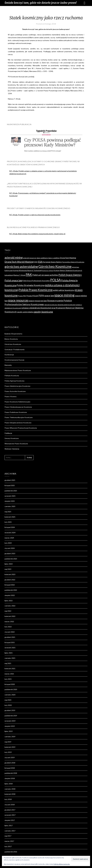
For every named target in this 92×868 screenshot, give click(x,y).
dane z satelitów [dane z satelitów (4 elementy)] (54, 258)
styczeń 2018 (10, 805)
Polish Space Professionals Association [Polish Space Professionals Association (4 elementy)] (36, 281)
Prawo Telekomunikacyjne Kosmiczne (19, 417)
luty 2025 (8, 522)
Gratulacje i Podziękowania (14, 349)
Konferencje (9, 355)
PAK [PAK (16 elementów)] (29, 274)
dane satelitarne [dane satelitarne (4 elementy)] (42, 258)
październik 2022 (11, 590)
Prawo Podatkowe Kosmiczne (16, 412)
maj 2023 (8, 569)
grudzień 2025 (10, 480)
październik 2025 (11, 491)
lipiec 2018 (9, 784)
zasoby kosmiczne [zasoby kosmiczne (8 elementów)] (43, 312)
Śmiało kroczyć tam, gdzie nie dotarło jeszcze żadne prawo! (41, 3)
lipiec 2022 (9, 601)
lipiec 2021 (9, 653)
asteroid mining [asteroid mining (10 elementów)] (14, 258)
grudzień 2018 (10, 763)
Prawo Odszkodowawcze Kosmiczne (18, 407)
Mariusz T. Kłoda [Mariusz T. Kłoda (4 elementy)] (19, 275)
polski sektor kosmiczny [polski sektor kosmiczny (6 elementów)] (64, 290)
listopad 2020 (10, 684)
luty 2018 (8, 799)
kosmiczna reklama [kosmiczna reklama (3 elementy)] (48, 271)
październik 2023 (11, 559)
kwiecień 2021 (10, 668)
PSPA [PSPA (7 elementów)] (41, 296)
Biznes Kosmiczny (11, 339)
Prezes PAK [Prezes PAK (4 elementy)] (22, 296)
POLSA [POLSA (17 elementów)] (55, 280)
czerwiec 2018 (10, 789)
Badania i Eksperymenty (13, 334)
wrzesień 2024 (10, 533)
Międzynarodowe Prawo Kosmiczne (18, 370)
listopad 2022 (10, 585)
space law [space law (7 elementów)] (49, 296)
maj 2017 (8, 836)
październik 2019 (11, 716)
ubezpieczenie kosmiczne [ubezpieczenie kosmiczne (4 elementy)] (66, 305)
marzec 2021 (9, 674)
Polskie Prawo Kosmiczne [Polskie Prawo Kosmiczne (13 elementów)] (36, 290)
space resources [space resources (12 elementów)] (18, 300)
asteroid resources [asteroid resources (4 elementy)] (30, 258)
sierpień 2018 (10, 778)
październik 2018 (11, 773)
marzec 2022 (9, 621)
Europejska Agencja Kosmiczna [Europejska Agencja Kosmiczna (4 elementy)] (73, 262)
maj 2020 (8, 700)
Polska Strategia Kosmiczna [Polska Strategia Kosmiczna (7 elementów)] (31, 285)
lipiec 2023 (9, 564)
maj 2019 (8, 742)
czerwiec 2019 (10, 737)
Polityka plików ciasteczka (62, 864)
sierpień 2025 (10, 501)
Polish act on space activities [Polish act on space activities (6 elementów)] (45, 275)
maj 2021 (8, 663)
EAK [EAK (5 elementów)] (36, 262)
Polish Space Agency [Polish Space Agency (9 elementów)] (70, 275)
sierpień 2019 (10, 726)
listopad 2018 (10, 768)
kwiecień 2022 (10, 616)
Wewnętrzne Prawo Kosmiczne (16, 444)
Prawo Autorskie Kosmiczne (15, 391)
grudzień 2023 (10, 553)
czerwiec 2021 (10, 658)
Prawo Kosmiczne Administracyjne (17, 402)
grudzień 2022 (10, 580)
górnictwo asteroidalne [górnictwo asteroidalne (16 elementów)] (21, 266)
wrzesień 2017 (10, 815)
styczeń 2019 (10, 757)
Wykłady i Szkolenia (12, 449)
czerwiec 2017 (10, 831)
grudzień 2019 (10, 710)
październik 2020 (11, 689)
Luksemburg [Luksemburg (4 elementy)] (9, 275)
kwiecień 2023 (10, 574)
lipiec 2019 (9, 731)
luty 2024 (8, 543)
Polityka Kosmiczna (12, 376)
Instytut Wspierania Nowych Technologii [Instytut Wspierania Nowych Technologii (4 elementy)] (27, 270)
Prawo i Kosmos (11, 396)
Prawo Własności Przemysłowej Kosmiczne (21, 428)
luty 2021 (8, 679)
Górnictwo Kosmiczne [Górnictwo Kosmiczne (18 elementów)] (55, 266)
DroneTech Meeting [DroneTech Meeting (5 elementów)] (68, 258)
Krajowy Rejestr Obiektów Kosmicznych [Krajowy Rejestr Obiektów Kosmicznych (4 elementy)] (68, 270)
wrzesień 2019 (10, 721)
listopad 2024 (10, 527)
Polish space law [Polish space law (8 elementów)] (13, 280)
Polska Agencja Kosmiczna (14, 381)
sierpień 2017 (10, 820)
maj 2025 (8, 512)
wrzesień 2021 (10, 648)
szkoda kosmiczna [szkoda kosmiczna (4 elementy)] (51, 305)
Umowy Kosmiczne (12, 438)
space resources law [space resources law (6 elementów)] (38, 301)
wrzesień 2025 (10, 496)
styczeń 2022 (10, 632)
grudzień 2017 (10, 810)
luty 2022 (8, 627)
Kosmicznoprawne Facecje (14, 360)
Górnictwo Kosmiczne (13, 344)
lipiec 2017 (9, 825)
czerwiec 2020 (10, 695)
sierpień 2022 (10, 595)
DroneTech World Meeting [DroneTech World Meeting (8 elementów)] (19, 262)
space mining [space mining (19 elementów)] (65, 295)
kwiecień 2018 (10, 794)
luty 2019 (8, 752)
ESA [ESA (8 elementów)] (40, 262)
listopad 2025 (10, 485)
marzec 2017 (9, 841)
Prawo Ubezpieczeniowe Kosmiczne (18, 423)
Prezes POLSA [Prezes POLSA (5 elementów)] (32, 296)
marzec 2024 (9, 538)
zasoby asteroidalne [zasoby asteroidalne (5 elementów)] (25, 312)
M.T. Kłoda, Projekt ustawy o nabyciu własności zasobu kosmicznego (35, 215)
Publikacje (8, 433)
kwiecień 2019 (10, 747)
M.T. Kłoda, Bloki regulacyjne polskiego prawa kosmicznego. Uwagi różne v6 (37, 234)
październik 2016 (11, 852)
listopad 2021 (10, 642)
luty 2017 (8, 846)
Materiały (8, 365)
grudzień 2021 (10, 637)
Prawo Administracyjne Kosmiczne (17, 386)
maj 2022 (8, 611)
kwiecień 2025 (10, 517)
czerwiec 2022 (10, 606)
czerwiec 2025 (10, 506)
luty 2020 (8, 705)
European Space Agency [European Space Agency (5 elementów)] (52, 262)
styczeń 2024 (10, 548)
